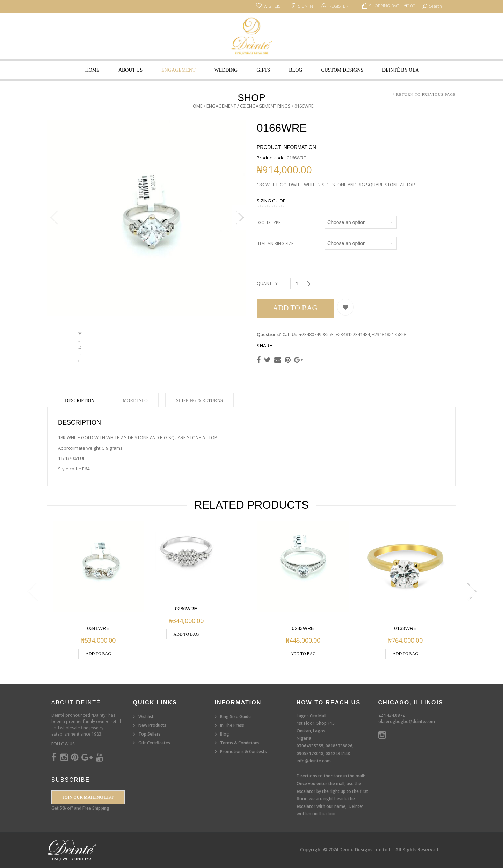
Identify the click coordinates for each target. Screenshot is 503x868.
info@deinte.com (314, 761)
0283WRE (303, 628)
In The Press (232, 725)
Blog (296, 70)
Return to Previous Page (426, 94)
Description (80, 400)
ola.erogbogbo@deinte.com (407, 721)
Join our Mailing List (88, 797)
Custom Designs (342, 70)
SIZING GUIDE (271, 201)
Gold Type (269, 222)
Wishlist (146, 717)
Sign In (305, 6)
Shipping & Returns (199, 400)
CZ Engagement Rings (265, 106)
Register (338, 6)
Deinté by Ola (400, 70)
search (435, 6)
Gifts (263, 70)
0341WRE (99, 628)
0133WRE (406, 628)
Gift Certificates (154, 743)
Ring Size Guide (235, 717)
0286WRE (186, 609)
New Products (152, 725)
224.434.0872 (392, 715)
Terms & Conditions (240, 743)
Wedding (226, 70)
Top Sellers (150, 734)
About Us (130, 70)
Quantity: (268, 284)
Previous (54, 219)
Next (239, 219)
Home (92, 70)
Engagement (178, 70)
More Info (135, 400)
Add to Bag (295, 308)
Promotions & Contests (243, 751)
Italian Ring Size (276, 243)
